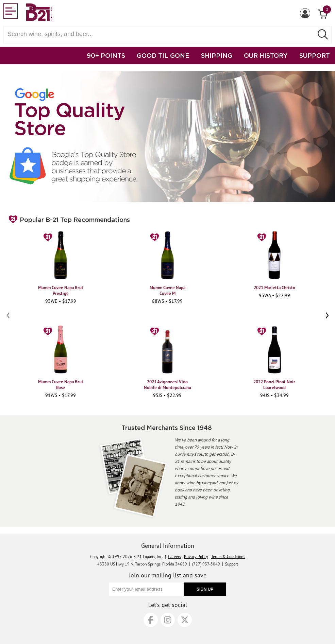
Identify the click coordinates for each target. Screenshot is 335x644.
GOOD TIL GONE (163, 55)
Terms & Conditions (228, 556)
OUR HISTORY (266, 55)
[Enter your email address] (146, 589)
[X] (185, 620)
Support (232, 564)
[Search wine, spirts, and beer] (161, 34)
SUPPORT (315, 55)
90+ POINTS (106, 55)
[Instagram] (168, 620)
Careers (174, 556)
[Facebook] (151, 620)
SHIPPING (217, 55)
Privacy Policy (196, 556)
